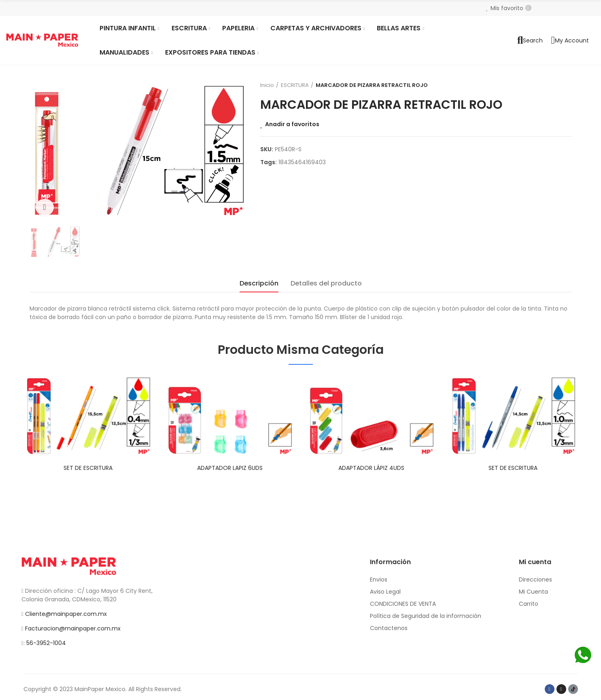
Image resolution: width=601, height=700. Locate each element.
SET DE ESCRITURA (88, 468)
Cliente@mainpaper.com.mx (66, 614)
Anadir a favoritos (292, 124)
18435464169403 (302, 162)
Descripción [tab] (259, 283)
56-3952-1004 (46, 643)
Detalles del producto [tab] (326, 283)
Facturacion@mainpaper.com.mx (73, 628)
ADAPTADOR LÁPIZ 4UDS (371, 468)
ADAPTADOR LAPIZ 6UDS (230, 468)
